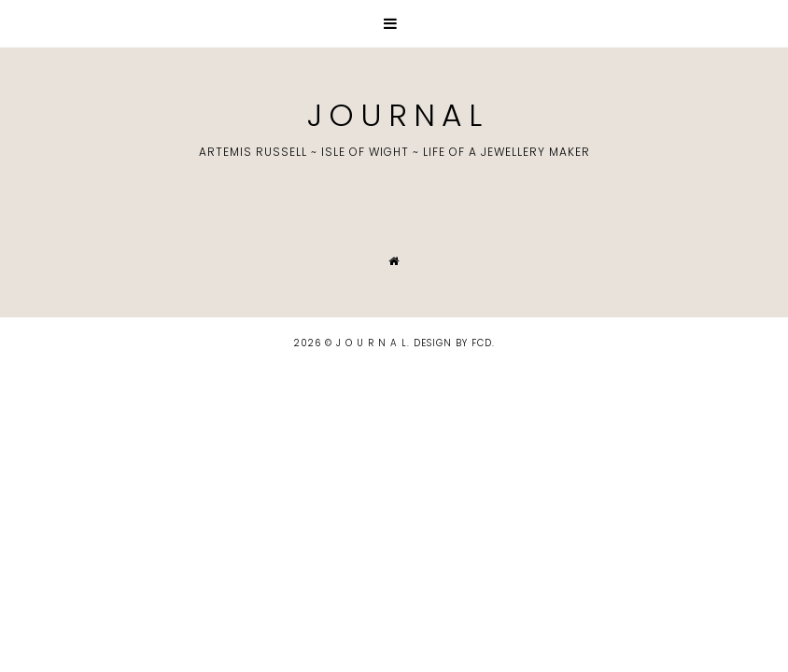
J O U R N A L (394, 115)
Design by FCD (453, 343)
